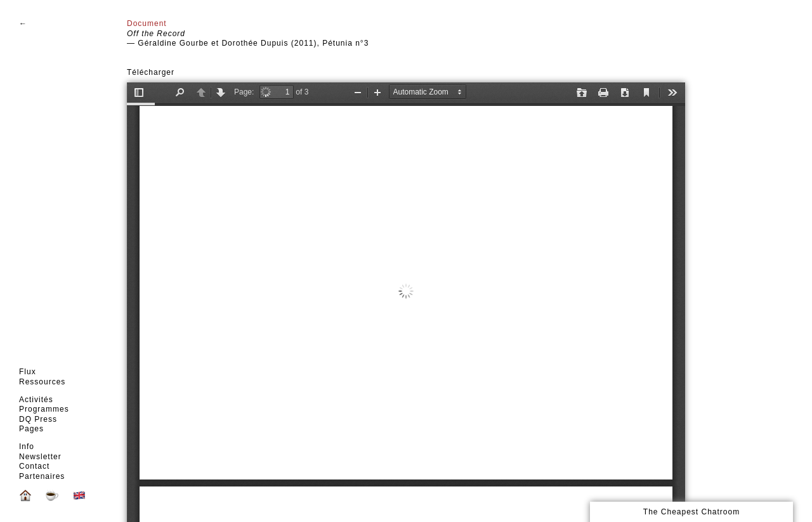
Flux (28, 372)
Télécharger (151, 72)
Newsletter (40, 457)
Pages (31, 429)
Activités (36, 400)
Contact (34, 466)
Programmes (44, 409)
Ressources (42, 382)
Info (27, 447)
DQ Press (38, 419)
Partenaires (42, 476)
